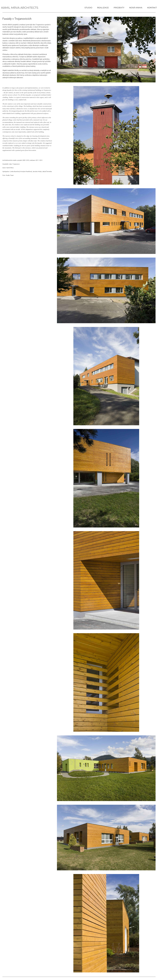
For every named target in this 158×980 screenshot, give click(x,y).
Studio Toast (10, 175)
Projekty (119, 8)
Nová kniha (136, 8)
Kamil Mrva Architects (20, 8)
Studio (88, 8)
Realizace (103, 8)
